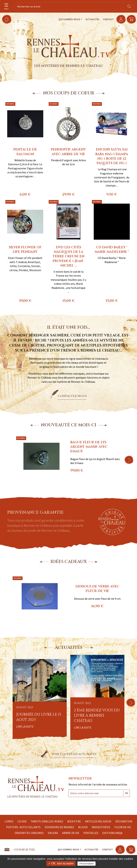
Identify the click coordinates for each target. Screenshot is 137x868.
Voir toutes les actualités (74, 754)
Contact (106, 19)
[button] (129, 460)
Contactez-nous (72, 396)
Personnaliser (87, 864)
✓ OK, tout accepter (61, 863)
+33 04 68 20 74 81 (24, 849)
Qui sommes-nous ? (68, 19)
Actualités (90, 19)
